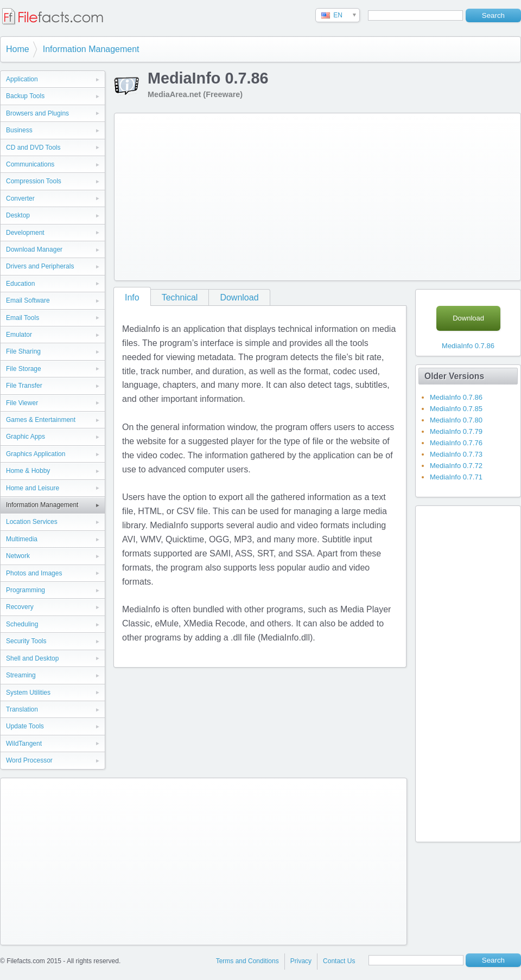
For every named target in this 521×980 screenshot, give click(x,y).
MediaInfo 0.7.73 (456, 454)
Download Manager (34, 249)
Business (19, 130)
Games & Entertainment (41, 420)
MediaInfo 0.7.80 (456, 420)
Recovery (20, 607)
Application (22, 79)
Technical (180, 297)
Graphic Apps (26, 437)
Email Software (28, 300)
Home (18, 49)
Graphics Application (36, 454)
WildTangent (24, 744)
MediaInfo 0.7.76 (456, 443)
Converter (20, 198)
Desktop (18, 215)
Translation (22, 709)
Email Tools (23, 318)
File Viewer (22, 403)
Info (132, 297)
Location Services (32, 522)
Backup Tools (25, 96)
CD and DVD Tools (33, 148)
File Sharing (23, 351)
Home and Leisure (33, 488)
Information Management (91, 49)
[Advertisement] (310, 195)
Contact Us (339, 961)
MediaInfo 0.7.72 (456, 466)
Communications (30, 164)
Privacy (301, 961)
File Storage (24, 369)
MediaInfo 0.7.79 (456, 431)
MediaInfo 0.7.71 (456, 477)
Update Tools (25, 726)
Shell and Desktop (32, 658)
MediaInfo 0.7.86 (468, 346)
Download (239, 297)
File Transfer (24, 386)
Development (25, 233)
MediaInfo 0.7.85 (456, 409)
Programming (26, 590)
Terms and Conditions (247, 961)
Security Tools (26, 641)
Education (20, 284)
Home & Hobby (28, 471)
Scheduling (22, 624)
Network (18, 556)
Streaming (21, 675)
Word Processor (29, 760)
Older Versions (454, 376)
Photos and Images (34, 573)
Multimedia (22, 539)
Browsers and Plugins (37, 113)
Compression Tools (34, 181)
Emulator (19, 335)
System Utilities (28, 693)
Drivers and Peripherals (40, 266)
